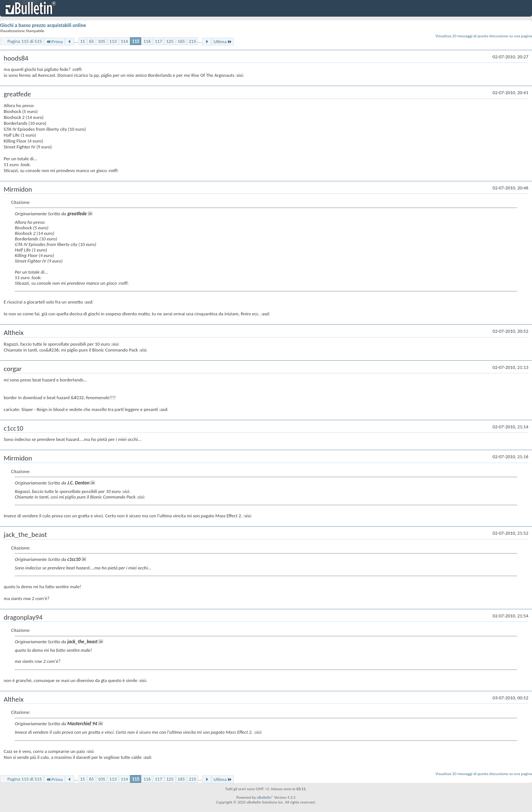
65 (91, 41)
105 (102, 41)
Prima (54, 42)
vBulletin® (265, 797)
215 (192, 41)
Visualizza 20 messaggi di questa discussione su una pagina (484, 36)
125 (170, 41)
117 (158, 41)
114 (125, 41)
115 (136, 41)
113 (113, 41)
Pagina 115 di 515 (25, 41)
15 (83, 41)
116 (147, 41)
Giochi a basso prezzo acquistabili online (43, 25)
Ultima (223, 42)
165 (181, 41)
